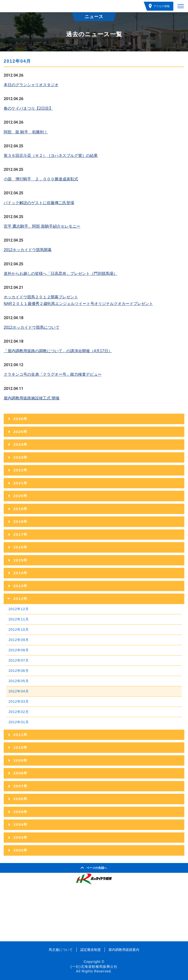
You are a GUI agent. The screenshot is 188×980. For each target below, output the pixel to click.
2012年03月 (19, 701)
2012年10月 (19, 630)
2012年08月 (19, 650)
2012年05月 (19, 681)
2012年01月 (19, 722)
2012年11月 (19, 619)
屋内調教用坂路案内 (124, 950)
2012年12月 (19, 609)
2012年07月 (19, 660)
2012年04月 (19, 691)
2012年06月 (19, 671)
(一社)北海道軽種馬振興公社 (94, 967)
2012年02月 (19, 712)
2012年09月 (19, 640)
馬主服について (61, 950)
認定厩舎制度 (91, 950)
